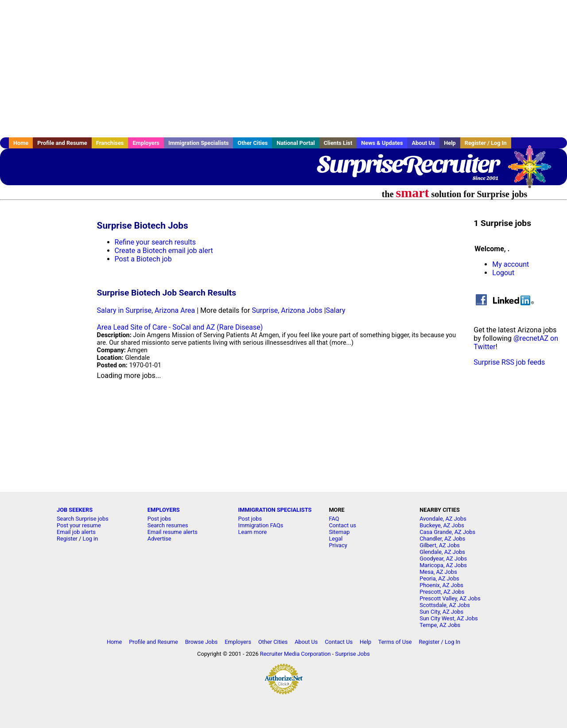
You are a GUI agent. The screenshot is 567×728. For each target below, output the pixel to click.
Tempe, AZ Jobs (440, 625)
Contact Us (339, 642)
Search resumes (168, 525)
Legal (336, 539)
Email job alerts (76, 532)
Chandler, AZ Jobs (442, 539)
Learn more (253, 532)
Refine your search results (155, 242)
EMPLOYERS (164, 510)
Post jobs (159, 519)
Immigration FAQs (261, 525)
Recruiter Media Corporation (295, 654)
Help (450, 143)
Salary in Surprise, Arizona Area (146, 310)
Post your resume (79, 525)
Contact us (342, 525)
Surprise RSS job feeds (509, 362)
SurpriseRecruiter (408, 164)
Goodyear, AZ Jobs (443, 559)
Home (21, 143)
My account (511, 264)
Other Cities (252, 143)
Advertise (159, 539)
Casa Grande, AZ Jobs (447, 532)
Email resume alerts (173, 532)
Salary (336, 310)
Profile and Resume (62, 143)
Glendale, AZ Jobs (442, 552)
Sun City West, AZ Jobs (449, 618)
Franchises (110, 143)
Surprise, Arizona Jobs (287, 310)
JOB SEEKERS (75, 510)
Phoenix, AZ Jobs (441, 585)
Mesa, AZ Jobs (438, 572)
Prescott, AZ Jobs (442, 592)
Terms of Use (395, 642)
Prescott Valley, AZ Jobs (450, 598)
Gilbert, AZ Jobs (440, 545)
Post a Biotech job (143, 259)
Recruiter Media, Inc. (534, 171)
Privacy (338, 545)
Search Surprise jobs (83, 519)
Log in (91, 539)
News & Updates (382, 143)
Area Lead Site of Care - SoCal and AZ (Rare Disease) (180, 327)
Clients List (338, 143)
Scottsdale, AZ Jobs (445, 605)
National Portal (295, 143)
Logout (503, 273)
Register (67, 539)
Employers (146, 143)
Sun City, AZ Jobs (441, 612)
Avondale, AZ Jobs (443, 519)
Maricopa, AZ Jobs (443, 565)
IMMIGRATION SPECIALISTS (275, 510)
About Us (423, 143)
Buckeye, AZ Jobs (442, 525)
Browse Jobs (202, 642)
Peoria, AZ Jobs (439, 578)
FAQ (334, 519)
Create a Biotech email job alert (164, 251)
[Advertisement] (283, 69)
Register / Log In (486, 143)
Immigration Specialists (198, 143)
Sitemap (339, 532)
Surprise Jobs (353, 654)
